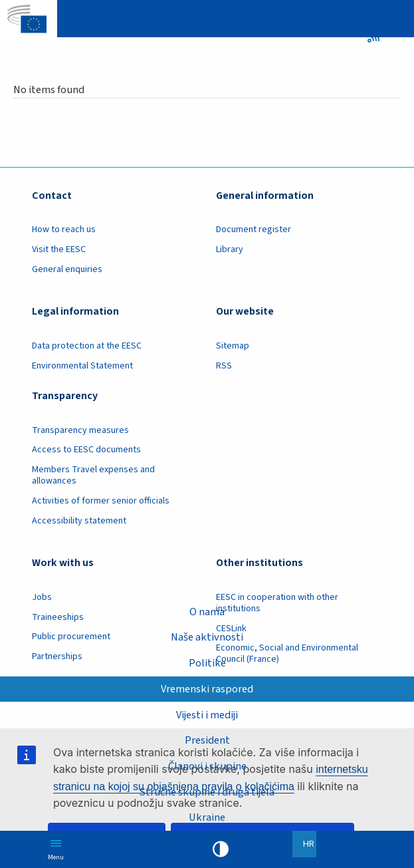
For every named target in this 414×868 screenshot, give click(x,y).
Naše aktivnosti (207, 637)
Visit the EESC (59, 249)
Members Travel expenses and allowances (93, 475)
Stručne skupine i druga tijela (207, 792)
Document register (254, 229)
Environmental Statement (82, 366)
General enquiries (67, 269)
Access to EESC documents (86, 450)
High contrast (221, 849)
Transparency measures (80, 430)
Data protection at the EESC (87, 346)
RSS (378, 37)
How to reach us (64, 229)
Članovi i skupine (207, 766)
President (207, 740)
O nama (207, 612)
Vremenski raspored (207, 689)
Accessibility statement (79, 521)
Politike (207, 663)
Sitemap (233, 346)
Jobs (42, 597)
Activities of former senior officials (101, 501)
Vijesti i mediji (207, 715)
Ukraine (207, 817)
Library (230, 249)
